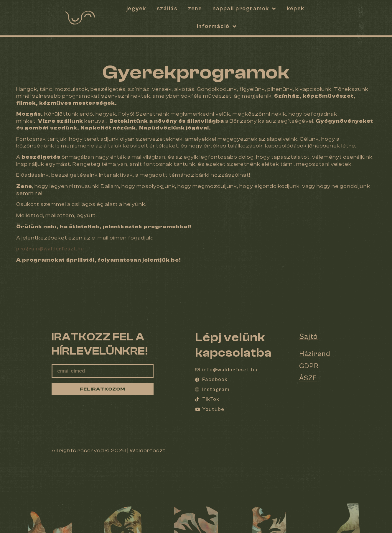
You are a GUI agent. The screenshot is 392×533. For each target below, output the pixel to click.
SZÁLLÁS (167, 9)
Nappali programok (244, 9)
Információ (217, 27)
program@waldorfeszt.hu (50, 249)
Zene (195, 9)
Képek (296, 9)
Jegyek (136, 9)
